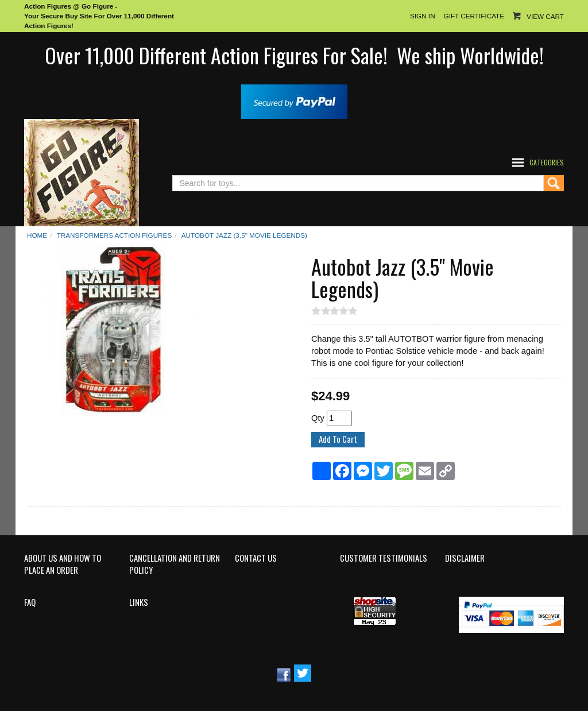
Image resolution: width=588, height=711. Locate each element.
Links (139, 602)
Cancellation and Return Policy (175, 564)
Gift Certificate (474, 16)
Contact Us (256, 558)
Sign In (423, 16)
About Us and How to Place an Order (63, 564)
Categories (547, 162)
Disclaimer (465, 558)
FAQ (30, 602)
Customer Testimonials (384, 558)
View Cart (545, 16)
